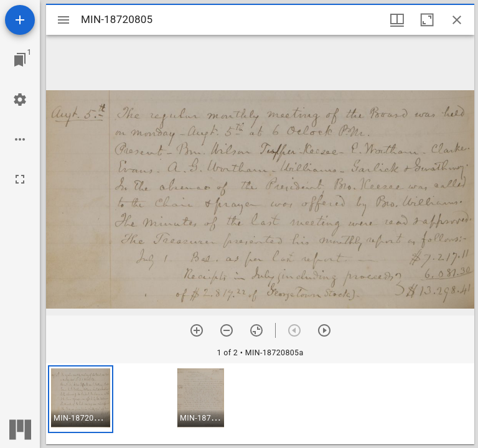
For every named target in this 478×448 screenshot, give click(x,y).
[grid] (260, 404)
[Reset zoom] (256, 330)
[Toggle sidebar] (63, 20)
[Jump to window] (20, 60)
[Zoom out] (227, 330)
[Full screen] (20, 179)
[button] (81, 399)
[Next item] (324, 330)
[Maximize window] (427, 20)
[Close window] (457, 20)
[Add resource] (20, 20)
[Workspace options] (20, 139)
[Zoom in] (197, 330)
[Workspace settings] (20, 100)
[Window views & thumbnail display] (397, 20)
